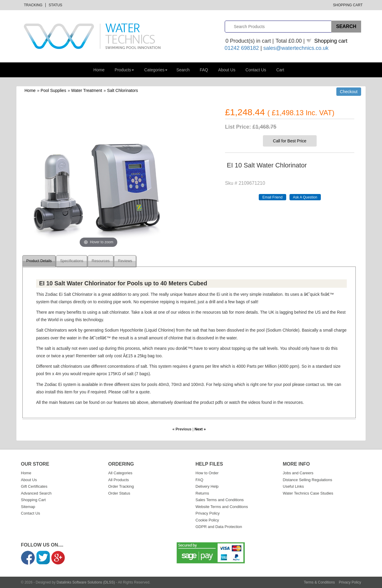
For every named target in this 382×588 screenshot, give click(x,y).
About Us (227, 70)
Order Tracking (121, 486)
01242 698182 (242, 48)
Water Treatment (87, 90)
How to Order (207, 473)
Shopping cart (331, 41)
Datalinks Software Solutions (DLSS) (86, 582)
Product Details (39, 261)
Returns (202, 493)
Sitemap (28, 507)
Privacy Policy (208, 513)
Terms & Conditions (319, 582)
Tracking (33, 5)
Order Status (119, 493)
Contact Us (256, 70)
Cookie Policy (207, 520)
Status (56, 5)
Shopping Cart (348, 5)
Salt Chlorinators (123, 90)
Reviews (125, 261)
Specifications (72, 261)
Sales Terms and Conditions (220, 500)
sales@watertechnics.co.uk (296, 48)
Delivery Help (207, 486)
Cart (280, 70)
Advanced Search (36, 493)
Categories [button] (156, 70)
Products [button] (124, 70)
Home (99, 70)
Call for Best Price (290, 141)
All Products (119, 480)
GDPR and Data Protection (219, 527)
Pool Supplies (53, 90)
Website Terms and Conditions (222, 507)
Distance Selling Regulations (308, 480)
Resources (101, 261)
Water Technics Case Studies (308, 493)
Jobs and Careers (298, 473)
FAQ (204, 70)
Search (183, 70)
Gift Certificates (34, 486)
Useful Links (294, 486)
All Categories (120, 473)
